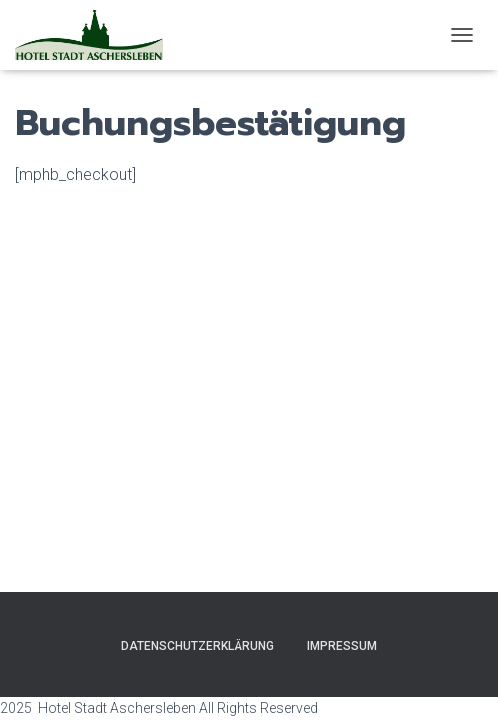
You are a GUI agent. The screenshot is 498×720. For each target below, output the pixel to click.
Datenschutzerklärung (197, 646)
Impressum (342, 646)
